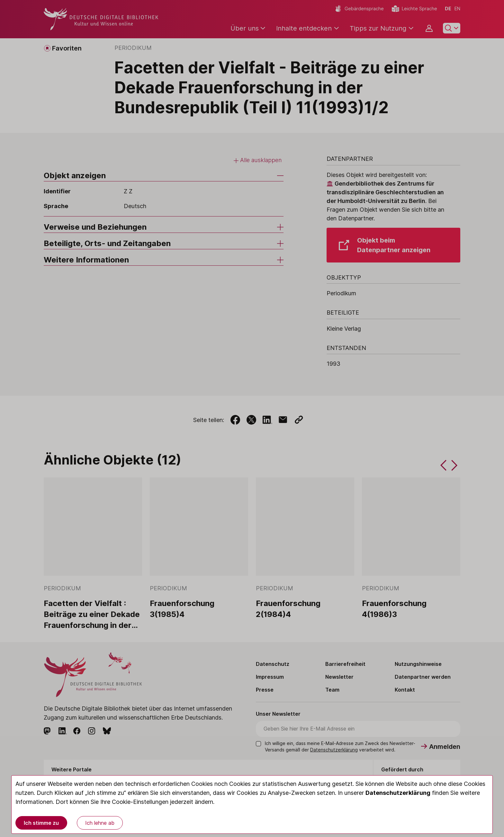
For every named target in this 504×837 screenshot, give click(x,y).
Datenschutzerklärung (398, 793)
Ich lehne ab (100, 823)
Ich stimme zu (41, 823)
